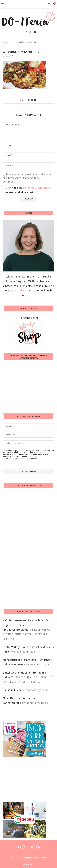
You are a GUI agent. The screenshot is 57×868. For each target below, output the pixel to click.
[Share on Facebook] (26, 100)
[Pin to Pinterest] (32, 100)
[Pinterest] (30, 32)
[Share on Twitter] (29, 100)
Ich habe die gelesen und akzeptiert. (28, 190)
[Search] (49, 4)
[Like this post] (23, 100)
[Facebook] (22, 32)
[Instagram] (26, 32)
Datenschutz (41, 858)
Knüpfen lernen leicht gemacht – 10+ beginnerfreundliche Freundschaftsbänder (26, 625)
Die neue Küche (12, 690)
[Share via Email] (35, 100)
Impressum (31, 858)
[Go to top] (29, 864)
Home (5, 42)
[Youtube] (35, 32)
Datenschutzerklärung (37, 188)
